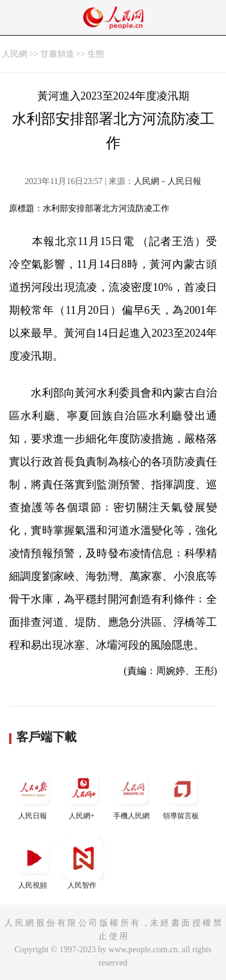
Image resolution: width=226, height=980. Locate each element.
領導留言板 (182, 794)
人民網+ (83, 794)
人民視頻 (34, 863)
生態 (96, 54)
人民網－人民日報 (168, 181)
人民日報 (34, 794)
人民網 (14, 54)
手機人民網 (133, 794)
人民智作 (83, 863)
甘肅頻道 (57, 54)
